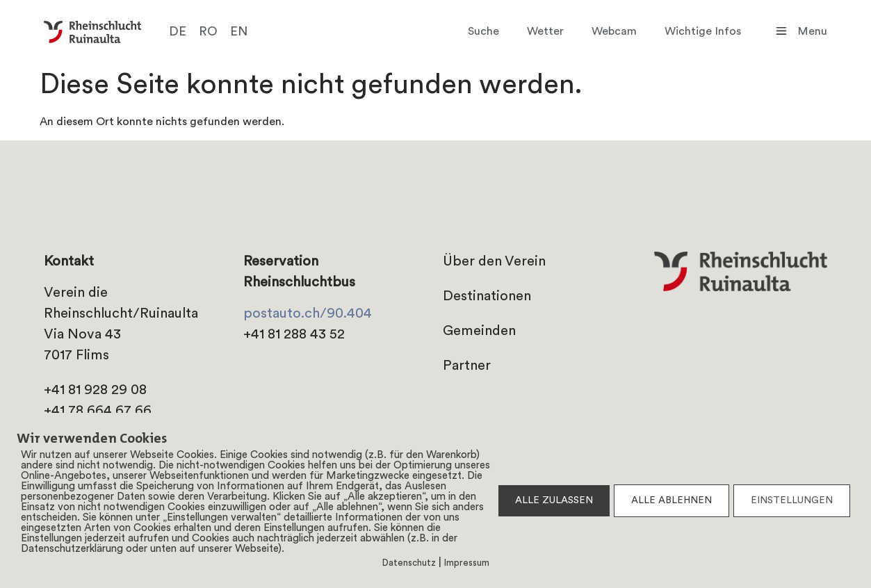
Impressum (467, 563)
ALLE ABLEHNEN (671, 501)
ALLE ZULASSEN (554, 501)
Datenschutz (409, 563)
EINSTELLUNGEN (792, 501)
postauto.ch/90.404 (308, 314)
